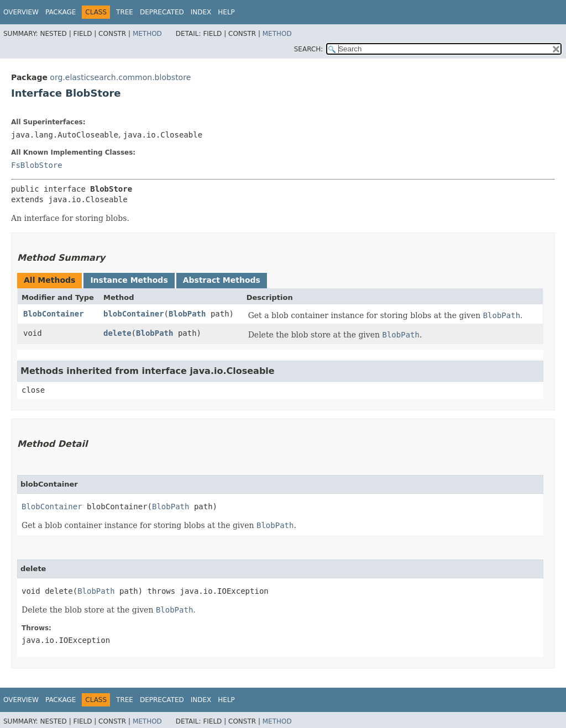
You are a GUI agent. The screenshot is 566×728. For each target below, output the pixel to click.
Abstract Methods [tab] (222, 280)
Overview (21, 12)
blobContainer (134, 314)
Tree (125, 12)
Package (61, 12)
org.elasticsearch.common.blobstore (120, 77)
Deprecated (162, 12)
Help (226, 12)
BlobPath (187, 314)
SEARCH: (309, 49)
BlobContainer (54, 314)
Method (147, 34)
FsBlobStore (37, 165)
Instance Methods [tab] (129, 280)
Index (201, 12)
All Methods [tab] (49, 280)
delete (117, 333)
